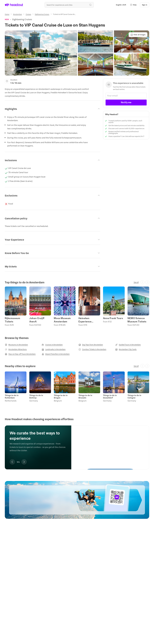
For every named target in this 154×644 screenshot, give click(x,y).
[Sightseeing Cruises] (42, 14)
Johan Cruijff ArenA (37, 320)
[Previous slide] (12, 462)
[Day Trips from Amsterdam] (91, 345)
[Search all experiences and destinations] (69, 5)
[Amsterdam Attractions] (16, 349)
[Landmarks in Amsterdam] (54, 349)
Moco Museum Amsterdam (62, 320)
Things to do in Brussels (85, 396)
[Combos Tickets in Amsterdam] (92, 349)
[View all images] (138, 35)
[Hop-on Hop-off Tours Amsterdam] (20, 354)
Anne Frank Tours (113, 318)
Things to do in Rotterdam (12, 396)
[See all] (136, 282)
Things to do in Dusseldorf (110, 396)
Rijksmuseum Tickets (12, 320)
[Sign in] (145, 5)
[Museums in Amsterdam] (16, 345)
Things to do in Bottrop (36, 396)
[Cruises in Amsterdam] (52, 345)
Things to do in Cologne (134, 396)
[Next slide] (24, 462)
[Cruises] (28, 14)
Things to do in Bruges (61, 396)
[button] (133, 5)
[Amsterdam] (18, 14)
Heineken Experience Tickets (85, 320)
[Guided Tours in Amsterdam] (128, 345)
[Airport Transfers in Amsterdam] (56, 354)
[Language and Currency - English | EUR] (121, 5)
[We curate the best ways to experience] (110, 445)
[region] (77, 306)
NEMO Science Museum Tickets (137, 320)
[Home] (7, 14)
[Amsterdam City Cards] (126, 349)
